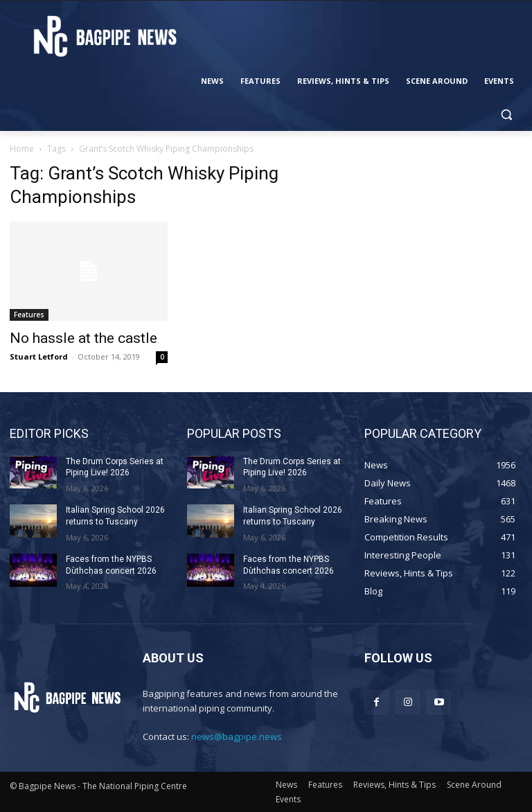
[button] (506, 115)
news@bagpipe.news (237, 736)
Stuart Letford (39, 356)
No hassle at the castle (83, 338)
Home (22, 149)
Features (29, 315)
